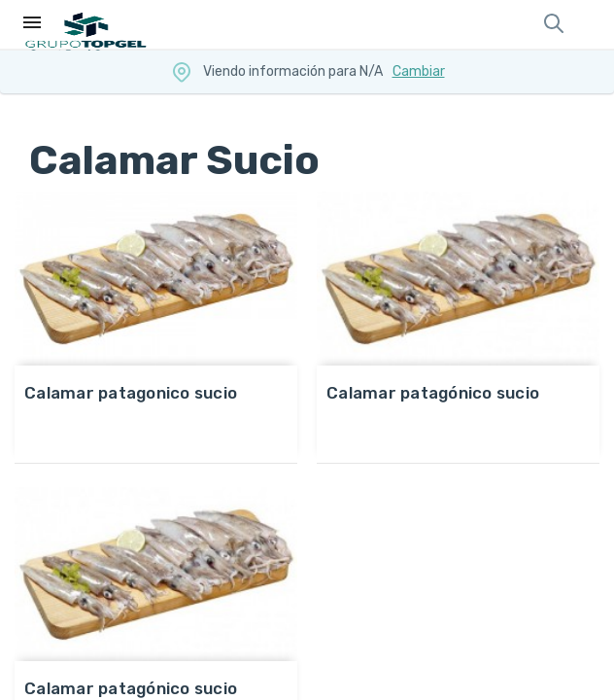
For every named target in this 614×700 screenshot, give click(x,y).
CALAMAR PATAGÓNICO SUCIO (433, 393)
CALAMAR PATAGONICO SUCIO (131, 393)
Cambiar (419, 71)
